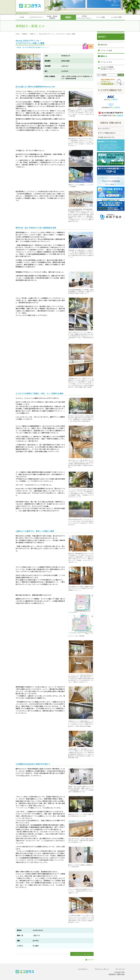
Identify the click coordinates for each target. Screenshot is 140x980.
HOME (17, 34)
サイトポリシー (83, 969)
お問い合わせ (115, 5)
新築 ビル (33, 34)
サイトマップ (120, 969)
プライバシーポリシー (102, 969)
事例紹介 (25, 34)
